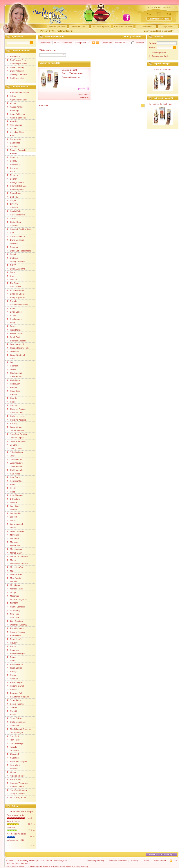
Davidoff (12, 244)
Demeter (13, 247)
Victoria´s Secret (16, 776)
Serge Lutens (15, 700)
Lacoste (12, 502)
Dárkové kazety (16, 71)
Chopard (13, 405)
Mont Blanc (14, 585)
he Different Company (19, 729)
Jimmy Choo (14, 449)
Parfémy (55, 866)
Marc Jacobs (14, 549)
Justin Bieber (15, 467)
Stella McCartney (16, 722)
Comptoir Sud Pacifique (19, 229)
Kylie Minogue (15, 495)
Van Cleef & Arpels (17, 761)
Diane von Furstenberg (19, 251)
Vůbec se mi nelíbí (15, 840)
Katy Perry (13, 477)
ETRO (11, 316)
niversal (13, 754)
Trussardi (13, 751)
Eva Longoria (15, 319)
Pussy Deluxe (15, 664)
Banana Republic (16, 150)
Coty (11, 233)
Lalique (12, 510)
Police (11, 646)
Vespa (11, 772)
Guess (12, 369)
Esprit (11, 308)
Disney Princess (16, 262)
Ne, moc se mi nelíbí (16, 834)
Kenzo (12, 484)
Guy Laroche (15, 373)
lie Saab (13, 283)
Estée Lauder (15, 312)
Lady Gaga (14, 506)
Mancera (13, 542)
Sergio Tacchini (16, 704)
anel (12, 395)
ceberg (12, 423)
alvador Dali (15, 693)
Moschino (13, 596)
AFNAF (13, 603)
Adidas (12, 96)
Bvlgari (12, 200)
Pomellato (13, 650)
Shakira (12, 707)
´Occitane (14, 499)
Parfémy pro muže (17, 64)
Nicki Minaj (14, 610)
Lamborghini (14, 513)
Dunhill (12, 276)
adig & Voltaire (16, 794)
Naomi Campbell (16, 607)
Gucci (11, 362)
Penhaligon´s (15, 639)
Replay (12, 672)
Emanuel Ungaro (16, 294)
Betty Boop (14, 164)
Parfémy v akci (15, 78)
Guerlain (12, 366)
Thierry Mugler (15, 733)
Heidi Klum (14, 384)
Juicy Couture (15, 463)
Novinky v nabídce (17, 75)
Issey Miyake (15, 427)
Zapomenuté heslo (161, 56)
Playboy (12, 643)
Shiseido (13, 711)
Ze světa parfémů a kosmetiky (159, 31)
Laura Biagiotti (15, 524)
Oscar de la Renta (17, 625)
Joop (11, 456)
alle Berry (14, 380)
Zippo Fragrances (17, 797)
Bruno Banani (15, 193)
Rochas (12, 690)
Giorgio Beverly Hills (18, 348)
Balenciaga (14, 143)
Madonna (13, 538)
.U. (11, 136)
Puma (11, 661)
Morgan (12, 592)
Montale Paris (15, 589)
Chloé (11, 402)
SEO (39, 861)
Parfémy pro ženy (17, 60)
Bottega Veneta (16, 183)
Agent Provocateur (17, 100)
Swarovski (13, 725)
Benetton (13, 157)
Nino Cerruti (14, 618)
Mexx (11, 571)
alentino (13, 758)
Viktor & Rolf (14, 779)
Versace (12, 769)
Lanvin (12, 520)
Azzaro (12, 128)
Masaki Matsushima (18, 564)
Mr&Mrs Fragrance (17, 600)
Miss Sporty (14, 578)
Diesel (11, 254)
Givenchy (13, 351)
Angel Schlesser (16, 114)
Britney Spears (15, 190)
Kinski (11, 488)
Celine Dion (14, 222)
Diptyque (13, 258)
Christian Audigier (17, 409)
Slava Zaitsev (15, 718)
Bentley (12, 161)
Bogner (12, 179)
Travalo (12, 747)
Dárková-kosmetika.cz (17, 866)
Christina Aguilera (17, 420)
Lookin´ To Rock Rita (50, 63)
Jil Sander (13, 445)
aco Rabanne (15, 628)
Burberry (13, 197)
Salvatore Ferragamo (18, 697)
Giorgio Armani (15, 344)
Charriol (12, 398)
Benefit (12, 154)
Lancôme (13, 517)
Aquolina (13, 121)
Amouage (13, 111)
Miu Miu (12, 582)
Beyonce (13, 168)
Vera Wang (14, 765)
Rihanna (12, 679)
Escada (12, 301)
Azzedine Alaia (15, 132)
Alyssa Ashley (15, 107)
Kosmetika (13, 56)
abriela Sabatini (17, 341)
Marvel (12, 560)
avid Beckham (16, 240)
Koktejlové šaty (81, 866)
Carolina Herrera (16, 215)
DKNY (11, 265)
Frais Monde (14, 330)
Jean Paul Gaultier (17, 434)
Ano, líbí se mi (13, 821)
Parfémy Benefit (65, 31)
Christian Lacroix (16, 416)
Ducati (12, 272)
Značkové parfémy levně (39, 866)
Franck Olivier (15, 333)
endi (11, 323)
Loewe (12, 528)
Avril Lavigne (15, 125)
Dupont (12, 279)
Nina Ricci (13, 614)
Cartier (12, 218)
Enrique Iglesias (16, 297)
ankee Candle (16, 786)
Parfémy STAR (47, 31)
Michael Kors (15, 574)
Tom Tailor (13, 740)
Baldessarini (14, 139)
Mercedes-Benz (16, 567)
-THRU (13, 204)
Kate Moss (13, 474)
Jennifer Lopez (15, 438)
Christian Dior (15, 413)
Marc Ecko (13, 546)
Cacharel (13, 208)
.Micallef (13, 535)
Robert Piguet (15, 682)
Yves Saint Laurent (17, 790)
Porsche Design (16, 653)
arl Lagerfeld (15, 470)
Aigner (12, 103)
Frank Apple (14, 337)
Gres (11, 359)
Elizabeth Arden (16, 290)
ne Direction (15, 621)
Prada (11, 657)
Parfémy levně (67, 866)
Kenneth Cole (15, 481)
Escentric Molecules (18, 305)
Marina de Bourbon (17, 556)
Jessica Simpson (16, 441)
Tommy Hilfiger (15, 743)
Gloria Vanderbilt (16, 355)
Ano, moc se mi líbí (16, 815)
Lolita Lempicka (16, 531)
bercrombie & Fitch (18, 93)
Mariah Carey (15, 553)
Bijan (11, 172)
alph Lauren (15, 668)
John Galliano (15, 452)
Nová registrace (159, 53)
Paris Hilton (14, 635)
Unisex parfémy (16, 67)
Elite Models (14, 287)
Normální (11, 828)
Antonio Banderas (17, 118)
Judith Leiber (15, 459)
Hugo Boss (14, 391)
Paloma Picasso (16, 632)
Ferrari (12, 326)
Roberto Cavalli (16, 686)
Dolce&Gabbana (16, 269)
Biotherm (13, 175)
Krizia (11, 492)
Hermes (12, 387)
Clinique (12, 226)
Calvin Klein (14, 211)
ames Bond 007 (16, 431)
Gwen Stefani (15, 377)
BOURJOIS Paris (17, 186)
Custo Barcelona (16, 236)
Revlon (12, 675)
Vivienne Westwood (18, 783)
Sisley (11, 715)
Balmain (12, 146)
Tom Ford (13, 736)
